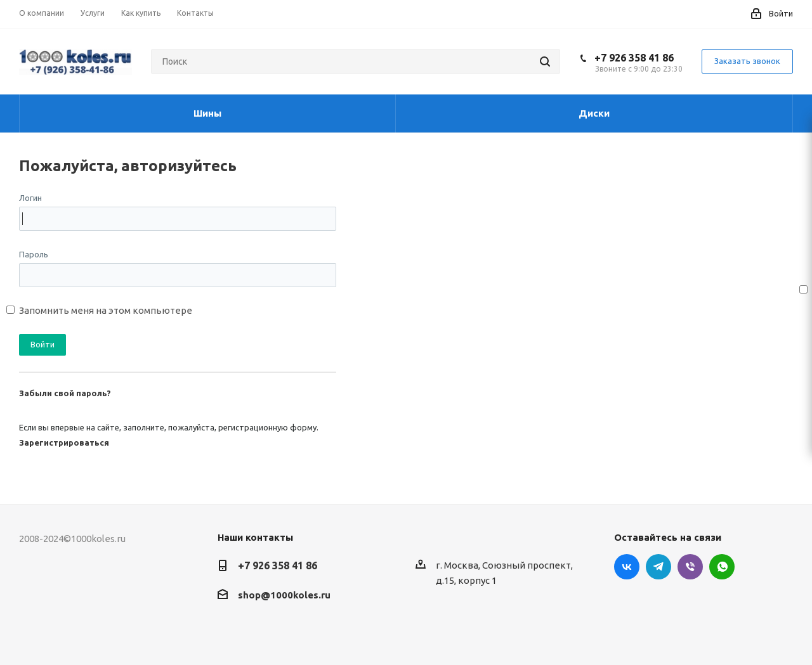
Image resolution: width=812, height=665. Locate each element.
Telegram (658, 567)
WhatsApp (722, 567)
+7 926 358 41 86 (634, 58)
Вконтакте (627, 567)
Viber (690, 567)
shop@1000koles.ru (284, 595)
